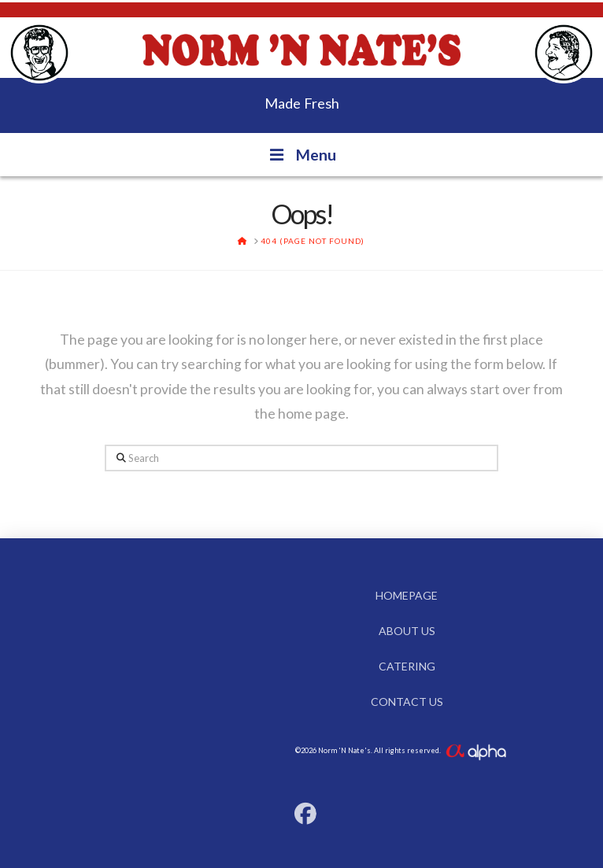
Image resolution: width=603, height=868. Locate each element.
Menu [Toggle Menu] (301, 155)
